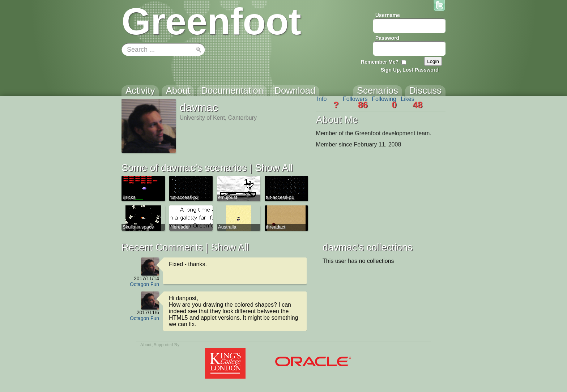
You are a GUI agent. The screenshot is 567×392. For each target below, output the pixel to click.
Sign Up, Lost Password (410, 70)
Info (328, 102)
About (146, 345)
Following (384, 102)
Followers (355, 102)
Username (388, 15)
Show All (274, 168)
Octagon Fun (144, 284)
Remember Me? (380, 62)
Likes (412, 102)
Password (387, 38)
